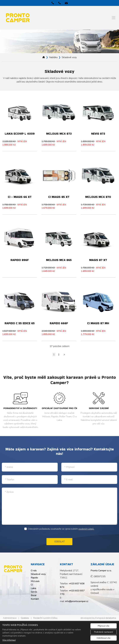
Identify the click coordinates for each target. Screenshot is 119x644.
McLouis (35, 581)
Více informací (9, 640)
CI (32, 585)
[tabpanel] (59, 41)
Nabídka (53, 57)
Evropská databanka (106, 618)
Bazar (34, 595)
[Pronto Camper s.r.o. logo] (13, 569)
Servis (34, 592)
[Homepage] (44, 57)
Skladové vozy (69, 57)
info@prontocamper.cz (77, 601)
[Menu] (114, 18)
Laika (33, 588)
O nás (34, 571)
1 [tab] (59, 50)
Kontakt (35, 599)
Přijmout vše (104, 626)
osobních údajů (86, 529)
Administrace (10, 618)
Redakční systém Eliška (45, 618)
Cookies (25, 618)
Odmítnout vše (104, 638)
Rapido (34, 578)
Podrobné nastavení (104, 632)
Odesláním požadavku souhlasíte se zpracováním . (61, 529)
